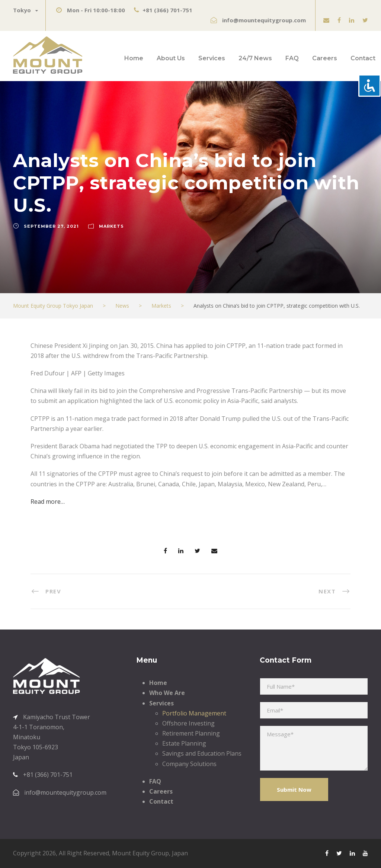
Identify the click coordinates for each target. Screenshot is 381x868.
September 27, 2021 (51, 226)
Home (134, 58)
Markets (111, 226)
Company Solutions (189, 764)
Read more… (48, 502)
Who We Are (167, 693)
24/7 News (255, 58)
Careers (325, 58)
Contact (363, 58)
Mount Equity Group (140, 853)
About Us (171, 58)
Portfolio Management (194, 713)
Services (212, 58)
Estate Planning (184, 743)
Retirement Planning (191, 733)
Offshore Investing (188, 723)
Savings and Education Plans (202, 753)
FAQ (292, 58)
